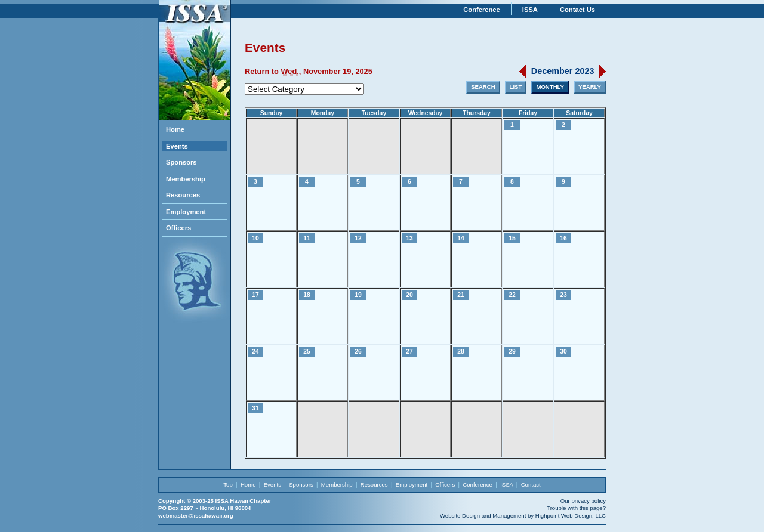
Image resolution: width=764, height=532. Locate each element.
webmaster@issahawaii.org (196, 516)
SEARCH (483, 87)
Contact (531, 485)
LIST (516, 87)
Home (175, 129)
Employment (186, 212)
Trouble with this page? (576, 508)
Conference (482, 10)
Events (177, 146)
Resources (183, 195)
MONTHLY (550, 87)
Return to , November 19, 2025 (309, 71)
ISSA (530, 10)
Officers (178, 228)
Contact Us (577, 10)
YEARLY (590, 87)
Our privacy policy (583, 501)
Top (228, 485)
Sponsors (181, 162)
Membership (186, 179)
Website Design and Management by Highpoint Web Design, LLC (523, 516)
